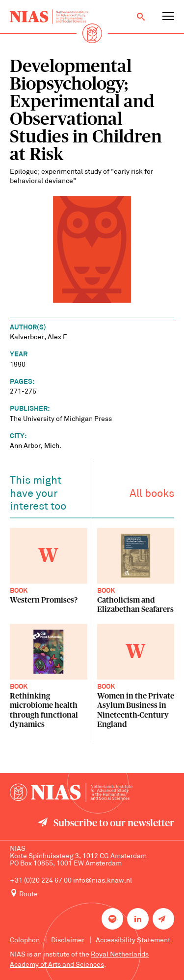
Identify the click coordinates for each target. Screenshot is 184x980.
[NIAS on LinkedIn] (138, 919)
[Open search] (141, 17)
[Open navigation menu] (168, 17)
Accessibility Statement (133, 941)
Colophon (25, 941)
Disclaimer (68, 941)
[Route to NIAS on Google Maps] (92, 894)
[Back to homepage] (49, 17)
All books (152, 496)
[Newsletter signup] (163, 919)
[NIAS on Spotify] (112, 919)
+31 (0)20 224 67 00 (41, 881)
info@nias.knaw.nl (103, 881)
